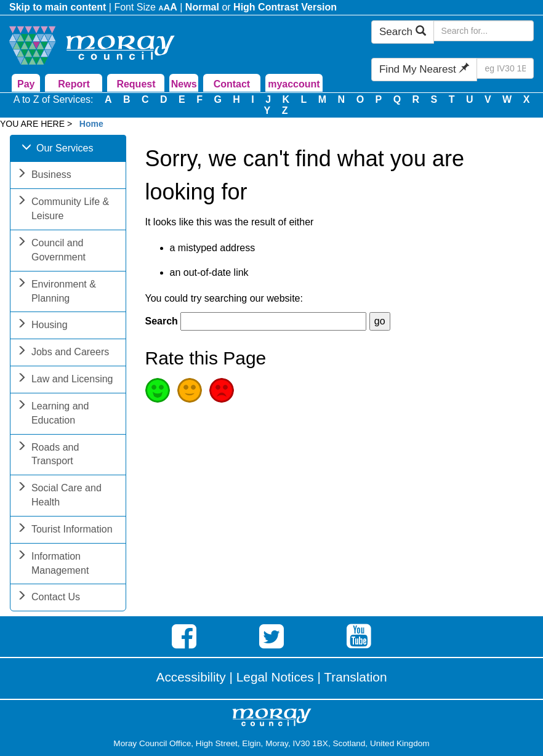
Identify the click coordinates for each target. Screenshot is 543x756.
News (184, 84)
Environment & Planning (56, 292)
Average (190, 390)
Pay (26, 84)
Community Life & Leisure (63, 210)
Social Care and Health (59, 496)
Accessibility (191, 677)
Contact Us (48, 598)
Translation (355, 677)
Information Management (53, 565)
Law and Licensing (65, 380)
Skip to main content (58, 7)
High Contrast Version (285, 7)
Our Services (57, 149)
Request (136, 84)
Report (74, 84)
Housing (42, 326)
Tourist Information (65, 530)
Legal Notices (275, 677)
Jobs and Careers (63, 353)
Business (44, 176)
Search (403, 32)
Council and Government (51, 251)
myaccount (294, 84)
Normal (202, 7)
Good (158, 390)
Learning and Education (53, 414)
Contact (232, 84)
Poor (222, 390)
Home (91, 124)
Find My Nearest (424, 69)
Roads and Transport (48, 456)
